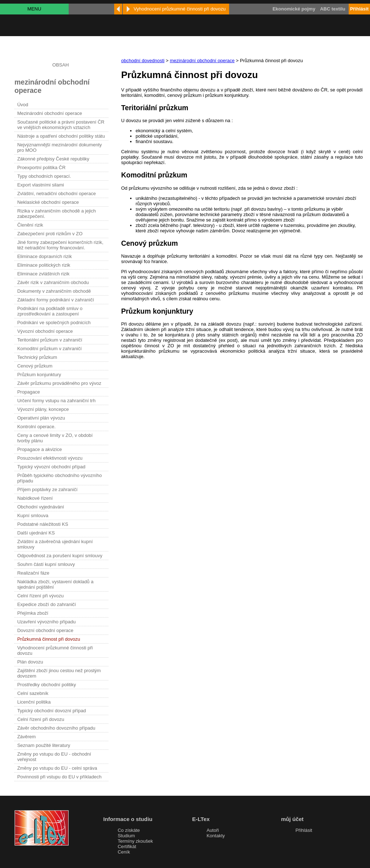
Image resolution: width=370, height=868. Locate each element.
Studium (126, 836)
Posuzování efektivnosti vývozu (50, 458)
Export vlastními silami (41, 185)
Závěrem (27, 737)
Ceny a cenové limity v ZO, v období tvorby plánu (55, 438)
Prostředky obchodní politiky (47, 685)
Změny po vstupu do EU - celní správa (57, 768)
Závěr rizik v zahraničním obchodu (53, 282)
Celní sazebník (33, 693)
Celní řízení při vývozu (41, 596)
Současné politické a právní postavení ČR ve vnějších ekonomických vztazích (61, 125)
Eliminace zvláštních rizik (44, 274)
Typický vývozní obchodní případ (51, 467)
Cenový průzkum (35, 366)
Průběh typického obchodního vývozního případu (60, 478)
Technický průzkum (37, 357)
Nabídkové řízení (35, 498)
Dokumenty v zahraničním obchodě (54, 291)
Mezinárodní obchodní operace (50, 113)
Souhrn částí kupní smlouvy (46, 564)
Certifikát (127, 846)
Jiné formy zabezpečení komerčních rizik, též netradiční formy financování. (60, 245)
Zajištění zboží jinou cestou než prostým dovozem (59, 673)
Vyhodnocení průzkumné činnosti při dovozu (55, 650)
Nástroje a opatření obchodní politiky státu (61, 136)
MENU (34, 9)
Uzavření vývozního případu (47, 622)
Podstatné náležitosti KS (43, 524)
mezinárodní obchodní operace (202, 61)
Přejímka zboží (33, 613)
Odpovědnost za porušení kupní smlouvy (60, 556)
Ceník (124, 852)
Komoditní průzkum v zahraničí (50, 349)
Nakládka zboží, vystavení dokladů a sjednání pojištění (55, 584)
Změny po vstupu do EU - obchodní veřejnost (54, 757)
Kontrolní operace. (36, 427)
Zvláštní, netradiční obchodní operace (57, 194)
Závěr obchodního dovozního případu (56, 728)
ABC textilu (333, 9)
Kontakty (216, 836)
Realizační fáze (33, 573)
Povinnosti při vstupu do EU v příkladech (59, 777)
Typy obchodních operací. (44, 176)
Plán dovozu (30, 662)
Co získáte (129, 830)
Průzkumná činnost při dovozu (49, 639)
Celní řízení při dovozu (41, 719)
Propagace (29, 392)
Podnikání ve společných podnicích (54, 323)
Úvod (23, 105)
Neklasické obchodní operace (48, 202)
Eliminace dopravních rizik (45, 256)
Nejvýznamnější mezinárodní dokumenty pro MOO (60, 147)
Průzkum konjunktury (39, 375)
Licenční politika (34, 702)
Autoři (213, 830)
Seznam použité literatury (44, 745)
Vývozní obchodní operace (45, 331)
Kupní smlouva (33, 515)
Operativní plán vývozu (41, 418)
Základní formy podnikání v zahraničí (56, 300)
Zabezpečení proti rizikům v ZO (50, 234)
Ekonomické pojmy (294, 9)
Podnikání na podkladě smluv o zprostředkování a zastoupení (50, 311)
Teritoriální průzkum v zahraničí (50, 340)
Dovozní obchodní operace (45, 630)
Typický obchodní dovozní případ (52, 711)
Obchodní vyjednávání (41, 507)
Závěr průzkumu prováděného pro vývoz (59, 383)
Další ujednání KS (36, 533)
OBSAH (61, 65)
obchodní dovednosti (143, 61)
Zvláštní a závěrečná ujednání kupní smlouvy (55, 544)
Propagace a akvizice (40, 449)
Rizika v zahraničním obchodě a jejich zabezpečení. (57, 214)
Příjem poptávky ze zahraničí (48, 489)
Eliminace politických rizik (44, 265)
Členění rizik (30, 225)
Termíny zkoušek (135, 841)
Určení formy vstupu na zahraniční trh (57, 401)
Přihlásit (304, 830)
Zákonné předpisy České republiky (53, 159)
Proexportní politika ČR (42, 167)
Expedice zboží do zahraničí (47, 604)
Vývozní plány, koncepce (43, 409)
